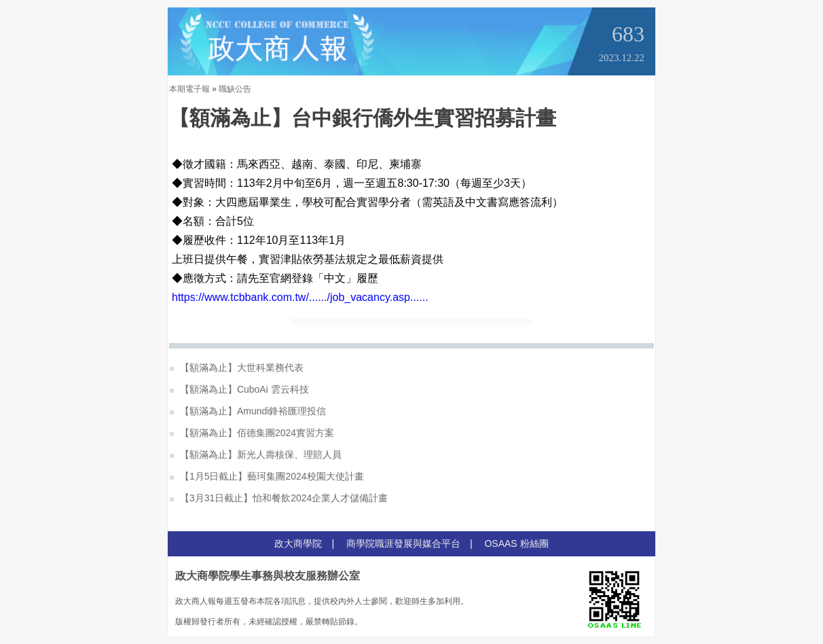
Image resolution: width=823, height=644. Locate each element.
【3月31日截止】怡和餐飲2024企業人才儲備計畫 (279, 498)
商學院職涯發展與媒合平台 (403, 543)
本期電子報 (189, 89)
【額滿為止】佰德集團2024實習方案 (252, 433)
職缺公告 (235, 89)
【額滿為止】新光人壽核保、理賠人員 (256, 454)
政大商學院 (298, 543)
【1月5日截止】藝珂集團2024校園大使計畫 (267, 476)
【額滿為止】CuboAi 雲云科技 (239, 389)
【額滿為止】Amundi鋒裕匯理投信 (248, 411)
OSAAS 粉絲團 (516, 543)
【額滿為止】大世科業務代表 (237, 368)
